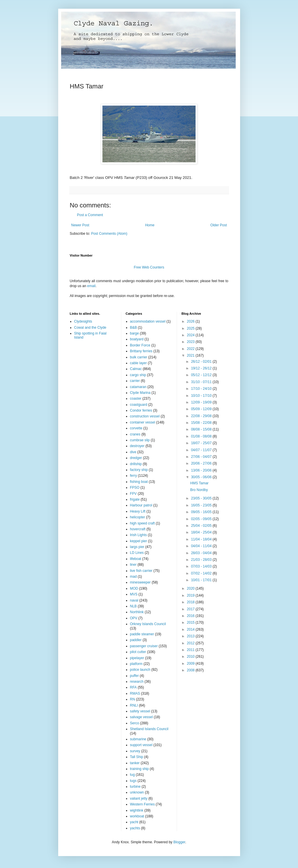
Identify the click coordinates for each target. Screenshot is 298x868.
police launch (140, 670)
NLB (133, 606)
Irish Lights (139, 535)
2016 (191, 616)
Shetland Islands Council (149, 729)
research (137, 682)
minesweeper (140, 582)
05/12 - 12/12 (202, 375)
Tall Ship (137, 757)
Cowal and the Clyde (90, 328)
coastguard (139, 405)
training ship (140, 769)
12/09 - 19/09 (202, 402)
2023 (191, 342)
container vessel (143, 422)
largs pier (137, 547)
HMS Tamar (199, 483)
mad (133, 577)
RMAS (135, 693)
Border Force (140, 345)
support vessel (141, 745)
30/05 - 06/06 (202, 477)
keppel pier (139, 541)
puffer (134, 676)
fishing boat (139, 482)
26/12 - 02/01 (202, 362)
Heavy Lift (138, 511)
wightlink (137, 810)
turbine (135, 787)
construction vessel (145, 416)
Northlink (137, 612)
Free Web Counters (149, 267)
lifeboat (136, 559)
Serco (135, 723)
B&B (134, 328)
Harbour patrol (141, 505)
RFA (133, 687)
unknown (137, 792)
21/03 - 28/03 (202, 560)
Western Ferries (142, 804)
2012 (191, 643)
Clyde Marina (140, 393)
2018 (191, 602)
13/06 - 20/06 (202, 470)
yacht (134, 822)
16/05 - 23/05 (202, 505)
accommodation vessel (148, 321)
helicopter (138, 517)
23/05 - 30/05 (202, 498)
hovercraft (138, 529)
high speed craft (142, 523)
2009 (191, 664)
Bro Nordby (199, 490)
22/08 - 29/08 (202, 416)
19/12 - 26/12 (202, 368)
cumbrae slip (140, 440)
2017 (191, 609)
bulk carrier (139, 357)
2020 (191, 588)
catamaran (138, 387)
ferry (134, 476)
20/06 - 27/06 (202, 463)
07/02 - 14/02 (202, 573)
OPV (134, 618)
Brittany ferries (141, 351)
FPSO (135, 488)
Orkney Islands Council (148, 624)
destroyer (137, 446)
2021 (191, 355)
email (92, 286)
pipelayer (137, 658)
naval (134, 600)
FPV (133, 494)
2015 (191, 622)
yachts (135, 828)
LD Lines (137, 553)
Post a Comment (90, 215)
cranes (135, 434)
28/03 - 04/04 (202, 553)
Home (150, 225)
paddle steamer (142, 634)
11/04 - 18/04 (202, 539)
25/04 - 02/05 (202, 526)
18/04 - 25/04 (202, 532)
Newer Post (80, 225)
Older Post (219, 225)
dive (133, 452)
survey (135, 751)
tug (133, 775)
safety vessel (140, 711)
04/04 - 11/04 (202, 546)
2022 (191, 349)
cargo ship (138, 375)
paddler (136, 640)
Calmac (136, 369)
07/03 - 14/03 (202, 566)
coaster (136, 399)
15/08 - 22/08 (202, 423)
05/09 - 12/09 (202, 409)
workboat (137, 816)
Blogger (179, 842)
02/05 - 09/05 (202, 519)
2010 (191, 657)
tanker (135, 763)
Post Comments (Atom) (109, 234)
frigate (135, 499)
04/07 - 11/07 (202, 450)
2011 (191, 650)
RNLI (134, 705)
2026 (191, 321)
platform (136, 664)
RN (133, 699)
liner (133, 565)
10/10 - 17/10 (202, 396)
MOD (134, 588)
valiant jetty (139, 798)
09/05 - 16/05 (202, 512)
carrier (135, 381)
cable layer (139, 363)
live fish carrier (141, 571)
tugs (133, 781)
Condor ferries (141, 410)
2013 (191, 636)
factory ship (139, 470)
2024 (191, 335)
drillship (136, 464)
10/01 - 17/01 (202, 580)
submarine (138, 739)
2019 (191, 595)
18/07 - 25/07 (202, 443)
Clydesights (83, 321)
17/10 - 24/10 (202, 389)
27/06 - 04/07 (202, 457)
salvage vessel (142, 717)
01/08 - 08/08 (202, 436)
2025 (191, 328)
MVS (134, 594)
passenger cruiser (144, 646)
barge (135, 333)
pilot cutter (138, 652)
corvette (136, 428)
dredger (136, 458)
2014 (191, 629)
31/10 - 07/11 (202, 382)
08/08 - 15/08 (202, 429)
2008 (191, 670)
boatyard (137, 339)
